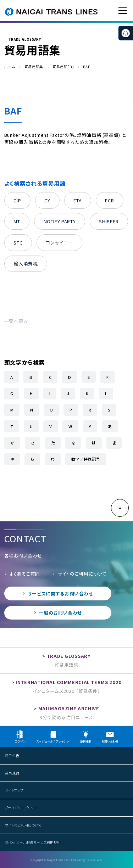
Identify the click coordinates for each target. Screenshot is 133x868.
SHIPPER (109, 221)
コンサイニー (59, 243)
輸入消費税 (26, 264)
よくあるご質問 (25, 574)
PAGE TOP (120, 508)
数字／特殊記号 (86, 459)
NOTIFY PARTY (60, 221)
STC (18, 243)
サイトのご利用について (82, 574)
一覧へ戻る (16, 321)
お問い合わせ (110, 737)
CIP (17, 200)
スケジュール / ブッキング (53, 737)
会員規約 (12, 773)
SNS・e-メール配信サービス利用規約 (33, 842)
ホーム (10, 67)
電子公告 (12, 756)
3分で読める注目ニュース (66, 717)
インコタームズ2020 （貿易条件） (66, 691)
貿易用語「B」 (63, 67)
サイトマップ (14, 790)
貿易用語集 (34, 67)
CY (47, 200)
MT (17, 221)
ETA (77, 200)
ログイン (20, 737)
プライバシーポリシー (21, 808)
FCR (109, 200)
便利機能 (85, 737)
